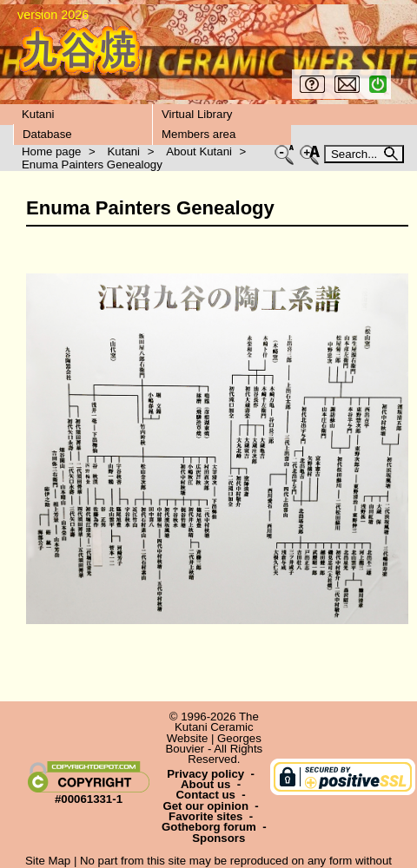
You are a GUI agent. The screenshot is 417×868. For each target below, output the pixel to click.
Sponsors (218, 838)
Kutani (38, 114)
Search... (356, 154)
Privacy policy (205, 774)
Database (47, 134)
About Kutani (199, 151)
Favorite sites (205, 816)
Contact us (206, 795)
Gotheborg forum (209, 827)
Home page (51, 151)
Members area (199, 134)
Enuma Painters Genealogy (92, 164)
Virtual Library (197, 114)
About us (205, 784)
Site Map (48, 861)
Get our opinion (205, 806)
